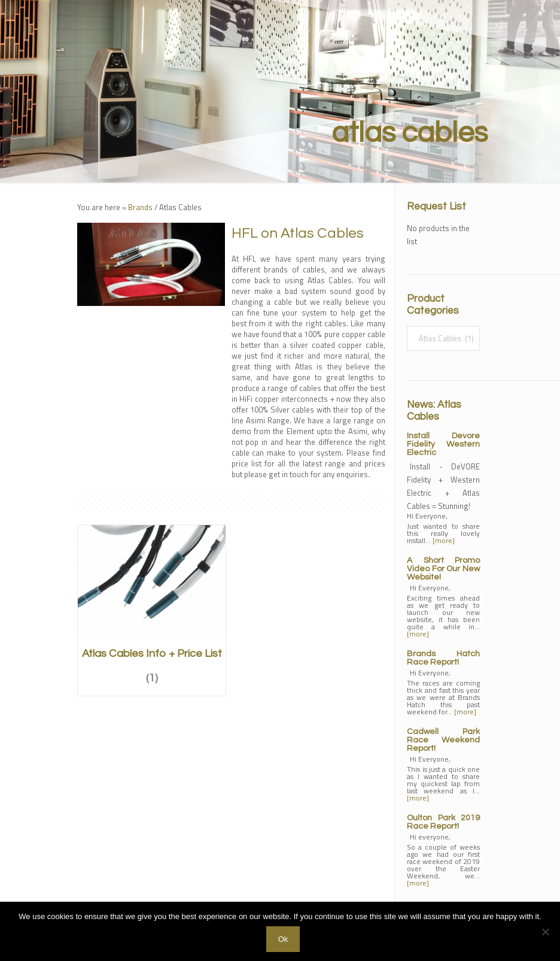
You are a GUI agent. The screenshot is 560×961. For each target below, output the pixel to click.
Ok (283, 939)
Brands (140, 207)
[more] (444, 540)
